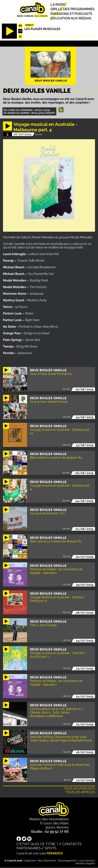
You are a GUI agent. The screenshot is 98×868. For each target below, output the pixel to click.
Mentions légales (85, 863)
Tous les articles (80, 792)
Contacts (72, 844)
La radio (58, 4)
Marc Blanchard (47, 861)
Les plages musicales (42, 29)
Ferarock (55, 853)
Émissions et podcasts (71, 13)
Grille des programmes (72, 9)
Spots (51, 848)
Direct (29, 25)
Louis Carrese (86, 861)
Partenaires (29, 848)
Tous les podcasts (79, 788)
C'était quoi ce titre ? (37, 844)
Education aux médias (71, 18)
